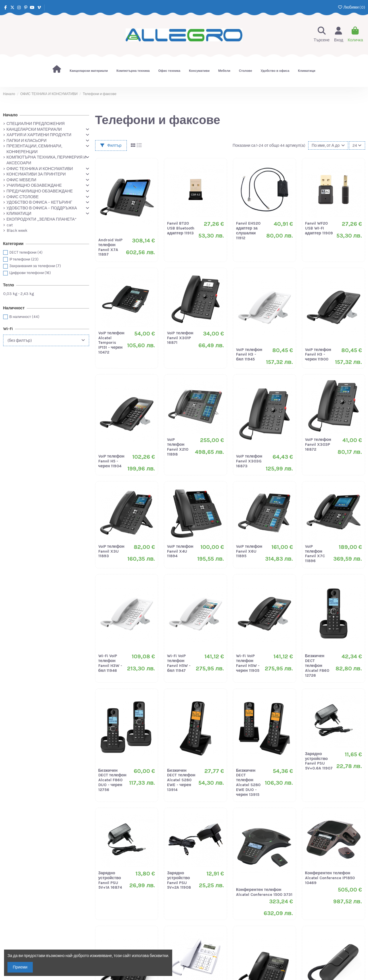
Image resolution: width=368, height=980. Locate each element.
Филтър (111, 145)
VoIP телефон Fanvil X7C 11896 (315, 554)
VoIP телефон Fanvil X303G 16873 (249, 461)
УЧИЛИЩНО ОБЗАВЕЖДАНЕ (34, 185)
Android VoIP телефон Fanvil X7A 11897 (110, 247)
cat (10, 225)
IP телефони (24, 259)
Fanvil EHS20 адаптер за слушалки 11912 (248, 230)
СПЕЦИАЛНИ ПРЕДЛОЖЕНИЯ (36, 124)
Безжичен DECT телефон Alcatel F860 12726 (317, 665)
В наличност (24, 317)
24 (357, 145)
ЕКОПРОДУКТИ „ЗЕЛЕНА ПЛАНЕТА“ (42, 219)
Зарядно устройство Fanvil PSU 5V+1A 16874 (110, 880)
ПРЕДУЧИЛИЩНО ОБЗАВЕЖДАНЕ (40, 191)
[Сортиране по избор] (328, 145)
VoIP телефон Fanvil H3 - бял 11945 (249, 355)
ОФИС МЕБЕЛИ (21, 180)
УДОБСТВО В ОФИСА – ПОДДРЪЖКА (42, 208)
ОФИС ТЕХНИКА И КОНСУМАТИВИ (40, 169)
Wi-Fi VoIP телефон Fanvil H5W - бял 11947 (179, 663)
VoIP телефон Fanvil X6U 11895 (249, 551)
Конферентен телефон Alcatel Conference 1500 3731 (264, 892)
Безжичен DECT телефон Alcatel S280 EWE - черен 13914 (181, 780)
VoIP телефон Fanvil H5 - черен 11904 (111, 461)
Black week (17, 230)
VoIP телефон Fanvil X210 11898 (178, 447)
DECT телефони (26, 252)
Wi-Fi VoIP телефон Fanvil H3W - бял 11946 (110, 663)
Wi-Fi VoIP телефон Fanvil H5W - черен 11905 (248, 663)
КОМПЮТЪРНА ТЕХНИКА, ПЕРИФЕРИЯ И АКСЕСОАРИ (47, 160)
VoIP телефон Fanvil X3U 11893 (111, 551)
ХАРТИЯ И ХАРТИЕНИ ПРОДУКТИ (39, 135)
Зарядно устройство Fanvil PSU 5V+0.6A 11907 (319, 761)
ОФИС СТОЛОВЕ (23, 197)
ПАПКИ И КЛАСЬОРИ (27, 141)
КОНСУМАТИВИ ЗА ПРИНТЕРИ (36, 174)
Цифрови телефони (30, 273)
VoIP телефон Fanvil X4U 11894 (180, 551)
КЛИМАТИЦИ (19, 214)
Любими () (351, 7)
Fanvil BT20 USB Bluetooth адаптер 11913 (181, 228)
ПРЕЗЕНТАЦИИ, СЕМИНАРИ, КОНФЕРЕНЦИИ (34, 149)
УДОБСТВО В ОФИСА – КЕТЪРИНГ (40, 202)
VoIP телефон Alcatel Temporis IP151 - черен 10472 (111, 343)
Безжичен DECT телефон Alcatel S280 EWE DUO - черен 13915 (248, 783)
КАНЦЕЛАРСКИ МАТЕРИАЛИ (34, 129)
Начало (10, 115)
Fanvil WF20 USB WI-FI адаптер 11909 (319, 228)
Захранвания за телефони (35, 266)
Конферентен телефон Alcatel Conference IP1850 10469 (330, 878)
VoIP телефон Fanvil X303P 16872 (318, 444)
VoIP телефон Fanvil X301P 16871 (180, 338)
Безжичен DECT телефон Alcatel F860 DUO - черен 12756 (112, 780)
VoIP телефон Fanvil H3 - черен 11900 (318, 355)
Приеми (20, 967)
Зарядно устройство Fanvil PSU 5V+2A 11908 (179, 880)
